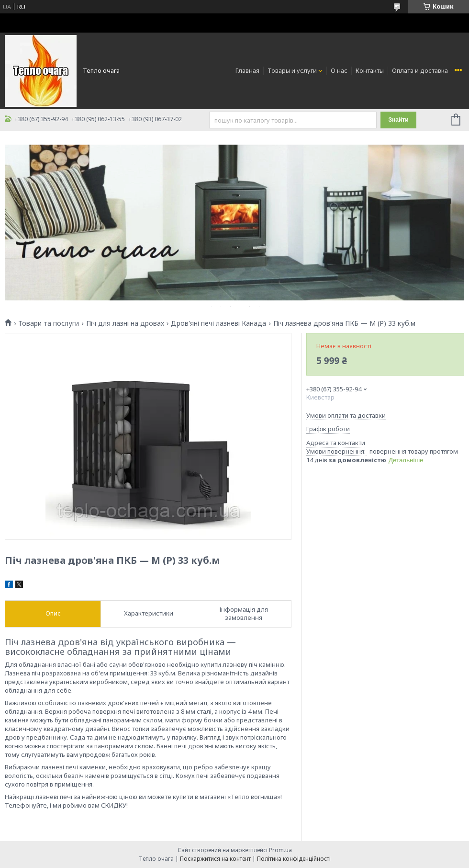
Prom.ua (280, 850)
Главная (247, 70)
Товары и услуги (292, 70)
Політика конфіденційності (294, 859)
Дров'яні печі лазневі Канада (218, 323)
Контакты (370, 70)
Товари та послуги (49, 323)
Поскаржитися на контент (215, 859)
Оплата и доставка (420, 70)
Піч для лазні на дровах (125, 323)
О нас (339, 70)
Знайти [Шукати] (398, 120)
